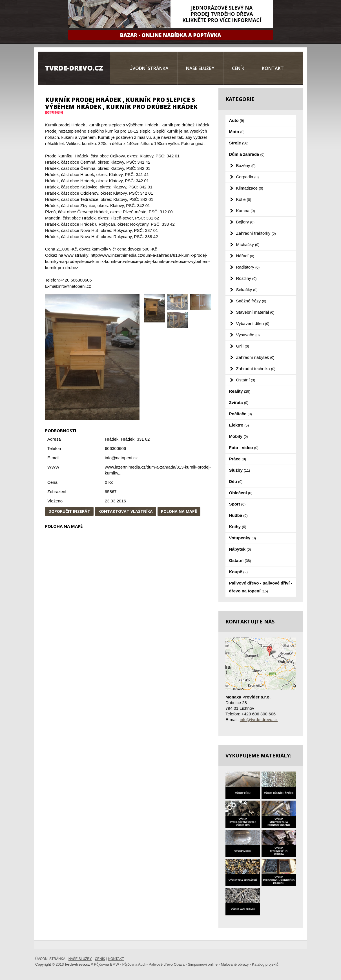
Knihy (238, 527)
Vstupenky (243, 538)
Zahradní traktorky (256, 233)
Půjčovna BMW (106, 964)
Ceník (238, 68)
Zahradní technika (256, 369)
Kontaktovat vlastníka (126, 511)
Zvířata (239, 402)
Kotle (244, 199)
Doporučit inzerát (69, 511)
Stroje (239, 143)
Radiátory (248, 267)
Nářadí (245, 256)
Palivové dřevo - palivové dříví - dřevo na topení (261, 587)
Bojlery (245, 222)
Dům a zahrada (247, 154)
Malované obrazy (235, 964)
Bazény (246, 165)
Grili (243, 346)
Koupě (238, 572)
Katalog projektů (265, 964)
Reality (240, 391)
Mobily (239, 436)
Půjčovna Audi (134, 964)
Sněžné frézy (251, 301)
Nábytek (240, 549)
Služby (240, 470)
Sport (237, 504)
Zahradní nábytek (255, 357)
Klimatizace (250, 188)
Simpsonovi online (203, 964)
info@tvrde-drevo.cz (259, 719)
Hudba (238, 515)
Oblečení (241, 493)
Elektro (239, 425)
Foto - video (244, 448)
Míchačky (248, 244)
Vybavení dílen (253, 323)
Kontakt (273, 68)
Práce (238, 459)
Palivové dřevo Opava (167, 964)
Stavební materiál (255, 312)
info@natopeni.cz (121, 458)
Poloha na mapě (179, 511)
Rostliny (246, 278)
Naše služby (200, 68)
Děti (236, 481)
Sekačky (247, 290)
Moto (237, 132)
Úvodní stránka (149, 68)
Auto (237, 120)
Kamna (246, 211)
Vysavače (248, 335)
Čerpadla (247, 177)
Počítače (241, 414)
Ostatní (246, 380)
